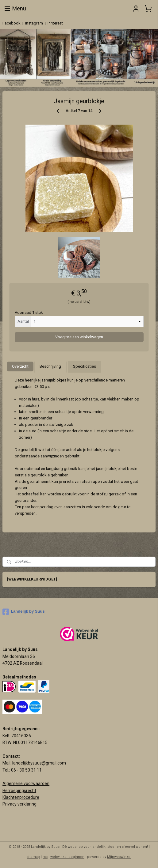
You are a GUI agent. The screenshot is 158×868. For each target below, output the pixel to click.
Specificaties (85, 366)
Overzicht (20, 366)
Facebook (12, 23)
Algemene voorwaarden (26, 783)
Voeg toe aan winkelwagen (79, 337)
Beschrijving (50, 366)
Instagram (34, 23)
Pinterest (55, 23)
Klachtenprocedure (21, 797)
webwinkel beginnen (67, 857)
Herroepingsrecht (19, 791)
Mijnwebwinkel (119, 857)
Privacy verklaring (19, 804)
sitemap (33, 857)
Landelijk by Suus (24, 612)
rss (45, 857)
